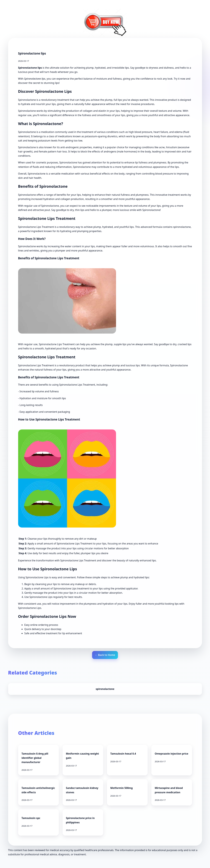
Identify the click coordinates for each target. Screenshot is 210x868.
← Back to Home (105, 655)
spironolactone (105, 689)
